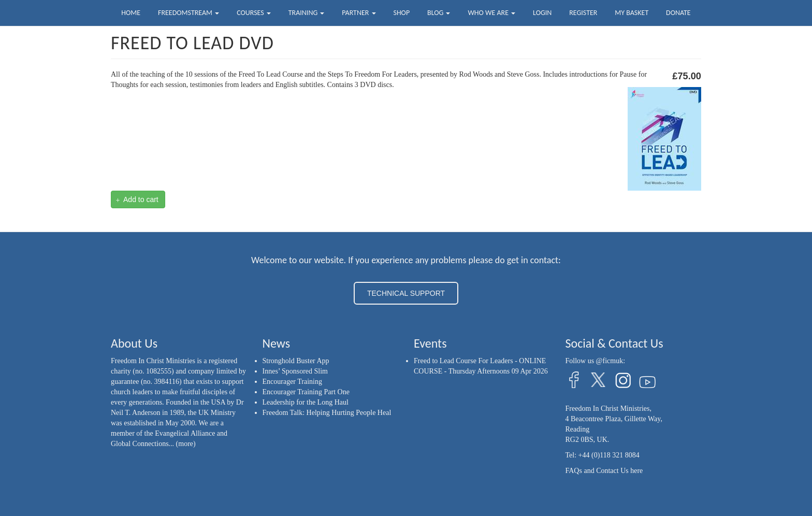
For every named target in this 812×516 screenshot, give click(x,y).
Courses (254, 13)
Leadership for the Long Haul (306, 402)
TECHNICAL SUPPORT (406, 293)
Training (307, 13)
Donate (678, 13)
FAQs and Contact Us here (604, 471)
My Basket (632, 13)
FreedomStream (189, 13)
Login (542, 13)
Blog (439, 13)
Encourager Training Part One (306, 392)
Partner (359, 13)
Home (131, 13)
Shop (401, 13)
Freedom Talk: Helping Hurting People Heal (327, 413)
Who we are (491, 13)
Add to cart (137, 200)
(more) (186, 444)
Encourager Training (292, 382)
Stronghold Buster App (296, 361)
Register (583, 13)
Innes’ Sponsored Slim (295, 371)
